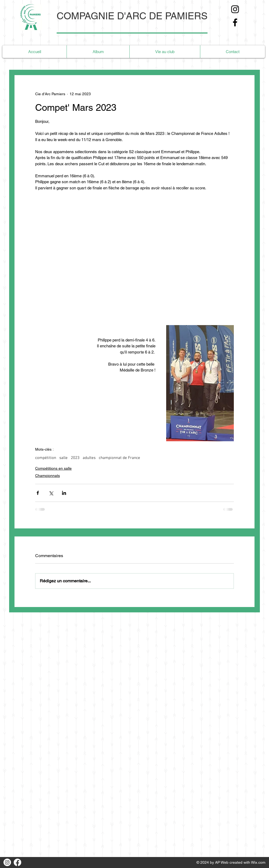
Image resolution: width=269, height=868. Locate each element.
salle (63, 458)
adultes (89, 458)
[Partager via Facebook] (38, 493)
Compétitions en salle (53, 468)
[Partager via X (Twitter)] (51, 493)
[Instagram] (235, 9)
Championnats (48, 476)
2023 (75, 458)
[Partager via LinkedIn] (64, 493)
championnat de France (119, 458)
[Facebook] (235, 22)
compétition (46, 458)
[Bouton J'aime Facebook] (34, 862)
